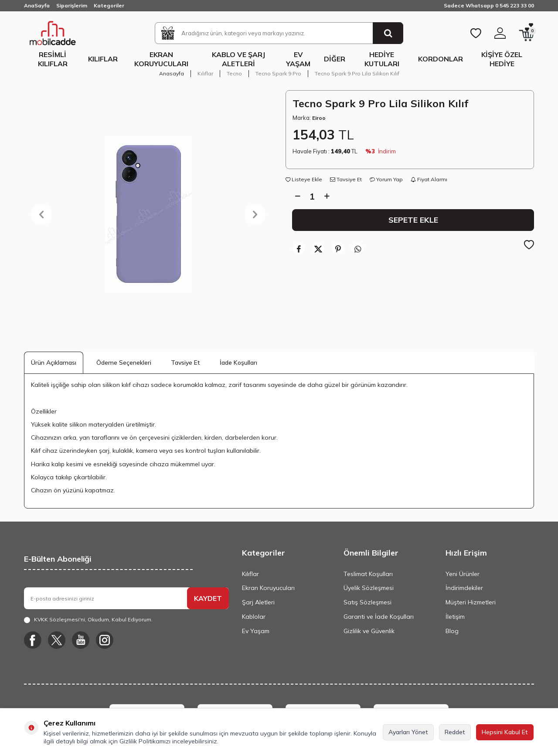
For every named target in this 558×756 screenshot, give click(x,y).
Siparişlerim (72, 5)
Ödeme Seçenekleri (124, 363)
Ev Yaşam (298, 59)
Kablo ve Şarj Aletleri (238, 59)
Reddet (455, 732)
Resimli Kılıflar (53, 59)
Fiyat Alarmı (429, 179)
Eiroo (319, 118)
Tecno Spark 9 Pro (278, 73)
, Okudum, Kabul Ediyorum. (88, 620)
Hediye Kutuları (382, 59)
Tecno (234, 73)
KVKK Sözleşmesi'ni (60, 619)
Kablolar (254, 617)
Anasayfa (172, 73)
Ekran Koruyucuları (161, 59)
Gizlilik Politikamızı (145, 741)
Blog (452, 631)
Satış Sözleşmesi (367, 602)
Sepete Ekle (413, 220)
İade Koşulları (238, 363)
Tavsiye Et (346, 179)
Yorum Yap (386, 179)
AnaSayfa (37, 5)
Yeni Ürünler (463, 574)
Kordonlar (441, 59)
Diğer (335, 59)
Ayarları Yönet (408, 732)
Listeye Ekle (304, 179)
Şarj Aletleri (258, 602)
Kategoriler (109, 5)
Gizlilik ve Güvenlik (369, 631)
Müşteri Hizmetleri (471, 602)
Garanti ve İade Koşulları (379, 617)
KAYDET (208, 598)
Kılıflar (103, 59)
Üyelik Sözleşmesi (369, 588)
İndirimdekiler (464, 588)
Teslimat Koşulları (368, 574)
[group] (148, 214)
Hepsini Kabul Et (505, 732)
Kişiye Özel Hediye (502, 59)
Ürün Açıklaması (54, 363)
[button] (41, 214)
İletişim (455, 617)
